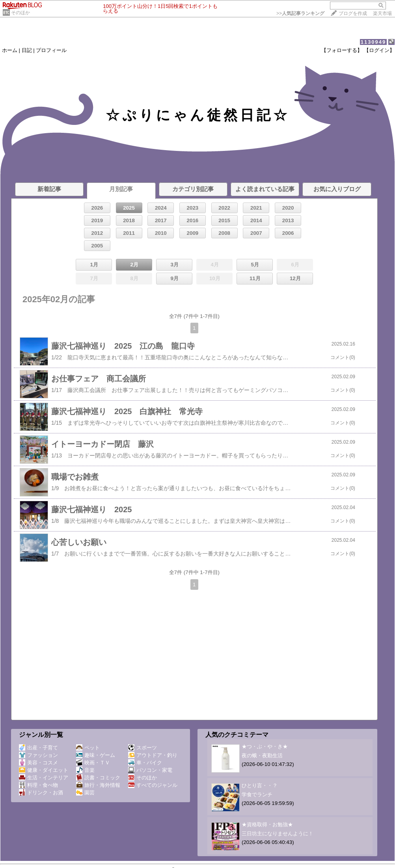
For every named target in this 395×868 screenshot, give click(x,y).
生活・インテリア (44, 778)
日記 (27, 50)
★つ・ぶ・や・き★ (265, 746)
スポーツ (143, 748)
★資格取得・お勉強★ (267, 824)
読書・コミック (98, 778)
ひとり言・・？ (260, 785)
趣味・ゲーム (96, 755)
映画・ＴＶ (93, 763)
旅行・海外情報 (98, 785)
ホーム (10, 50)
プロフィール (51, 50)
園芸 (85, 793)
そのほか (20, 13)
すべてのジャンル (153, 785)
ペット (88, 748)
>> (300, 13)
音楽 (85, 770)
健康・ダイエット (44, 770)
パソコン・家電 (150, 770)
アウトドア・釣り (153, 755)
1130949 (374, 42)
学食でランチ (257, 795)
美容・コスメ (38, 763)
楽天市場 (382, 13)
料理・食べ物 (38, 785)
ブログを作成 (353, 13)
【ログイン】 (379, 50)
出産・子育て (38, 748)
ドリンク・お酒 (41, 793)
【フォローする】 (342, 50)
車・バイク (145, 763)
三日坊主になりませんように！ (278, 834)
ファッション (38, 755)
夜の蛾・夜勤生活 (262, 756)
